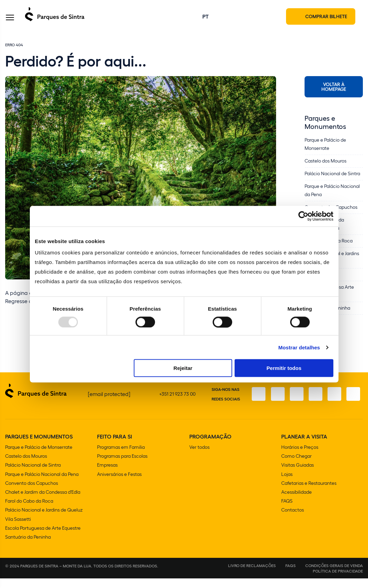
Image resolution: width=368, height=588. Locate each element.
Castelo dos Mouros (26, 466)
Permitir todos (284, 368)
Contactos (293, 520)
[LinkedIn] (353, 399)
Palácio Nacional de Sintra (33, 475)
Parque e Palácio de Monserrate (39, 457)
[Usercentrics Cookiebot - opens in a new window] (303, 216)
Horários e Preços (300, 457)
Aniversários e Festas (119, 484)
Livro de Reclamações (252, 575)
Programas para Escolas (122, 466)
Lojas (287, 484)
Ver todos (199, 457)
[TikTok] (315, 399)
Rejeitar (183, 368)
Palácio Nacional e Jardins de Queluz (44, 520)
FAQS (287, 511)
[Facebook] (257, 399)
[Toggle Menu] (10, 18)
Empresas (107, 475)
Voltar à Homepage (334, 87)
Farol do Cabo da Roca (29, 511)
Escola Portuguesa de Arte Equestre (43, 537)
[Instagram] (276, 399)
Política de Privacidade (338, 580)
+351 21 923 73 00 (177, 399)
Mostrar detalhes (299, 347)
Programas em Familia (121, 457)
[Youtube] (334, 399)
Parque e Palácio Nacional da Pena (42, 484)
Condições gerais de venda (334, 575)
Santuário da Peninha (28, 546)
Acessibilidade (296, 502)
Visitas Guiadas (298, 475)
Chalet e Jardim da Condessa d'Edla (43, 502)
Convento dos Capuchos (32, 493)
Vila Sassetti (18, 529)
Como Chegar (296, 466)
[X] (296, 399)
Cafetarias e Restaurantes (309, 493)
